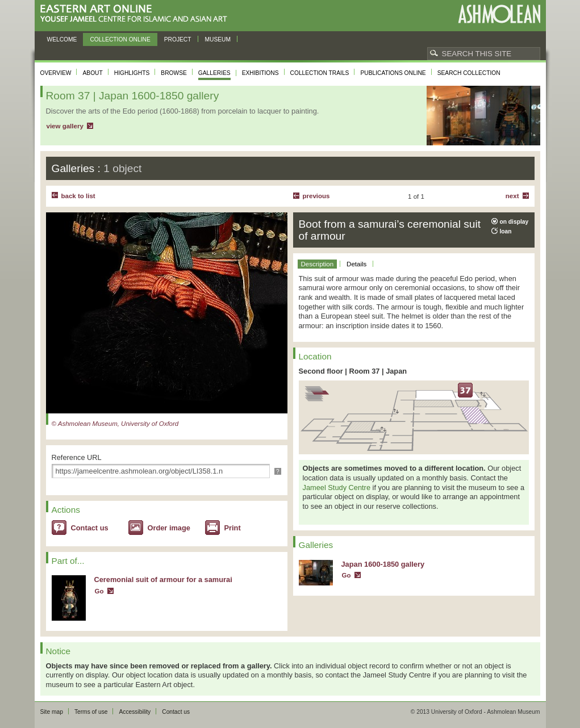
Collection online (120, 39)
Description (318, 264)
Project (178, 39)
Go (99, 591)
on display (514, 222)
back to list (78, 196)
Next (512, 196)
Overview (56, 73)
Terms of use (91, 712)
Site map (52, 712)
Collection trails (320, 73)
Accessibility (135, 712)
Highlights (132, 73)
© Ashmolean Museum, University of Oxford (115, 424)
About (92, 73)
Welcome (62, 39)
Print (233, 528)
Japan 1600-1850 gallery (383, 564)
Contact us (90, 528)
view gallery (65, 126)
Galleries (214, 73)
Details (356, 264)
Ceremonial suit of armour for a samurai (163, 580)
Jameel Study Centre (337, 488)
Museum (218, 39)
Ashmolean (499, 14)
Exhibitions (260, 73)
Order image (169, 528)
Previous (316, 196)
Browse (174, 73)
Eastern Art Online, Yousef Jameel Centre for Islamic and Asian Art (137, 14)
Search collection (469, 73)
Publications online (393, 73)
